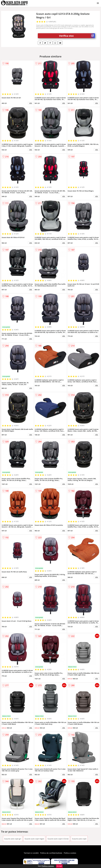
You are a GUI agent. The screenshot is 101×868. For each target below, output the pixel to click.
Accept (59, 866)
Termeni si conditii (31, 853)
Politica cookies (70, 853)
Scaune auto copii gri (13, 839)
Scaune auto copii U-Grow (58, 839)
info (31, 103)
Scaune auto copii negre (34, 839)
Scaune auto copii (79, 839)
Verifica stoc (77, 36)
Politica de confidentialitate (51, 853)
